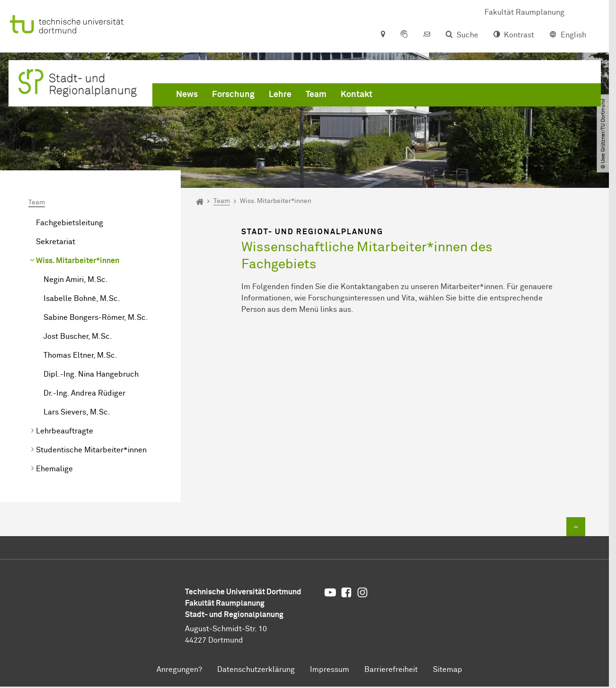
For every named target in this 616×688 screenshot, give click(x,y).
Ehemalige (54, 469)
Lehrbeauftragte (65, 431)
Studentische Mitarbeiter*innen (91, 450)
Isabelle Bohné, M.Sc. (82, 299)
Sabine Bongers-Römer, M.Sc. (96, 318)
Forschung (233, 95)
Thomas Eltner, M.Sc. (80, 355)
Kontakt (356, 95)
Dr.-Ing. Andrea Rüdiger (84, 393)
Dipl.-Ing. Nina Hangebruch (91, 374)
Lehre (280, 95)
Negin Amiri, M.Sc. (76, 280)
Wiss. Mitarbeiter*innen (78, 261)
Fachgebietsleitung (70, 223)
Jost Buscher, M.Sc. (78, 336)
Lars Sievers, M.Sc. (77, 412)
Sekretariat (56, 242)
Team (316, 95)
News (187, 95)
